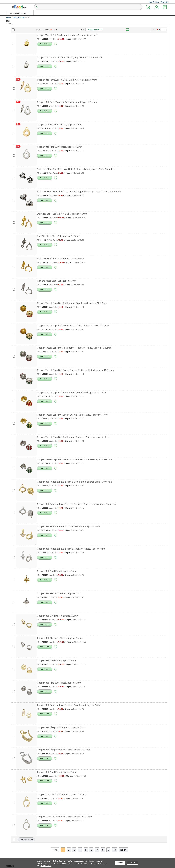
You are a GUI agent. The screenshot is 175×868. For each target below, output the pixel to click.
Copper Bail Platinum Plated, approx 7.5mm (85, 638)
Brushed (13, 197)
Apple (11, 57)
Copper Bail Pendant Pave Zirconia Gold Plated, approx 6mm (94, 705)
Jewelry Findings (18, 17)
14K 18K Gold (15, 221)
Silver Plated (14, 251)
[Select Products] (39, 44)
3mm (11, 128)
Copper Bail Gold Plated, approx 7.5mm (83, 616)
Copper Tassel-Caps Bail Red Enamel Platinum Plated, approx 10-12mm (99, 348)
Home (8, 17)
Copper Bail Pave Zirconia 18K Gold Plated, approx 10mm (92, 80)
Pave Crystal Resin (17, 202)
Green (12, 88)
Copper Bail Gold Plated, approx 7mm (82, 571)
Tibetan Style (15, 178)
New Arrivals (154, 2)
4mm (11, 107)
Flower (12, 75)
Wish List (165, 2)
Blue (11, 92)
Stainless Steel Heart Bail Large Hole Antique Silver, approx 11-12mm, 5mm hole (104, 191)
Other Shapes (15, 53)
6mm (12, 111)
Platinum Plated (16, 229)
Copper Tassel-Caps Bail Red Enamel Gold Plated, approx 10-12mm (97, 303)
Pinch (12, 159)
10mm (12, 120)
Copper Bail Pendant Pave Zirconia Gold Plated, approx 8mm (94, 526)
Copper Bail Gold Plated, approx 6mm (82, 660)
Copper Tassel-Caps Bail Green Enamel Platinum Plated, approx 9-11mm (100, 459)
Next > (136, 850)
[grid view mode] (133, 30)
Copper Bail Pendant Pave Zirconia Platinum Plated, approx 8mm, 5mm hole (102, 504)
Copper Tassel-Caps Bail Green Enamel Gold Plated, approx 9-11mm (98, 415)
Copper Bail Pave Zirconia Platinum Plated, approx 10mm (92, 102)
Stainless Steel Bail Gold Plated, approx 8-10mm (87, 214)
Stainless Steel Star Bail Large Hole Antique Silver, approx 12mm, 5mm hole (102, 169)
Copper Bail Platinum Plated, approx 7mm (84, 593)
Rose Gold (14, 238)
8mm (12, 116)
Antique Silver (15, 216)
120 (74, 30)
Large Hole (14, 150)
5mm (12, 133)
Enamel (13, 189)
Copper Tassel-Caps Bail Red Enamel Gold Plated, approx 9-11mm (97, 392)
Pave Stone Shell (17, 206)
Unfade (12, 163)
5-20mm (13, 124)
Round (12, 49)
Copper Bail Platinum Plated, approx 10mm (85, 147)
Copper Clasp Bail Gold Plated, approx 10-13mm (87, 794)
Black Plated (15, 234)
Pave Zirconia (16, 193)
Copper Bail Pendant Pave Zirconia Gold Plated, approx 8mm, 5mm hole (100, 482)
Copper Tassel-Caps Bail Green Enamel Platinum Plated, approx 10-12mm (101, 370)
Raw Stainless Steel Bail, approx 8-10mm (83, 236)
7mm (12, 137)
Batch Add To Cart (51, 839)
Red (11, 96)
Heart (11, 44)
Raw (11, 246)
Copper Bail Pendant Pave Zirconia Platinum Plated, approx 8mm (96, 549)
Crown (12, 70)
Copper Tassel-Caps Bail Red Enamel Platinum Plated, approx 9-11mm (99, 437)
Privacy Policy (46, 866)
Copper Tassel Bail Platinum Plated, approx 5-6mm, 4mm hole (95, 57)
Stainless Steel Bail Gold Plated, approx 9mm (86, 258)
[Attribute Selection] (7, 45)
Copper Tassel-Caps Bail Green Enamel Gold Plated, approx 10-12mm (98, 325)
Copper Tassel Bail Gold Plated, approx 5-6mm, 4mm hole (92, 35)
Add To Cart (70, 44)
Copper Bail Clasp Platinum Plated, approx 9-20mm (89, 750)
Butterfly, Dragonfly (18, 66)
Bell (11, 62)
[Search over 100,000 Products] (88, 7)
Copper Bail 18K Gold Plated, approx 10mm (85, 124)
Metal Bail (11, 34)
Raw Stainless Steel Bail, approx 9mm (82, 281)
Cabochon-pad (15, 168)
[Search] (37, 7)
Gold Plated (15, 225)
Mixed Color (15, 242)
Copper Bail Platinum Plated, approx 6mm (84, 683)
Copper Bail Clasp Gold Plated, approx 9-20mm (87, 727)
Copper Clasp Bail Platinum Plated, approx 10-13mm (90, 817)
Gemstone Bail (13, 30)
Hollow (12, 155)
